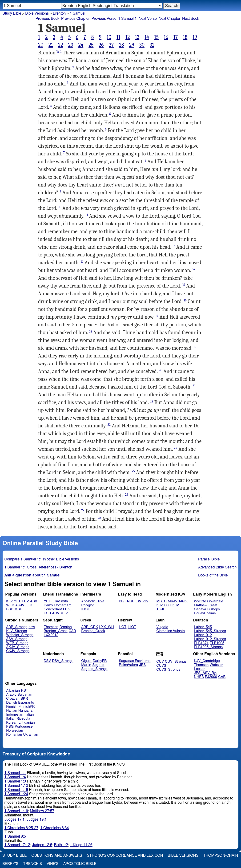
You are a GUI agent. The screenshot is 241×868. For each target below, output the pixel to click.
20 (41, 45)
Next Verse (148, 19)
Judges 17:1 (15, 819)
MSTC (162, 601)
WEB (10, 605)
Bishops (214, 609)
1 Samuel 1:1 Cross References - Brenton (38, 567)
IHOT (86, 609)
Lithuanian (27, 723)
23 (71, 45)
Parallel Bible (209, 559)
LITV (67, 609)
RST (25, 691)
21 (51, 45)
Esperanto (26, 703)
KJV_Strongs (16, 631)
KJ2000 (163, 605)
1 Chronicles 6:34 (54, 828)
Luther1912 (203, 635)
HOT (123, 627)
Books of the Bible (213, 575)
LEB (29, 605)
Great (213, 605)
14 (147, 37)
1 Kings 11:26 (81, 845)
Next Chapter (169, 19)
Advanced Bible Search (217, 567)
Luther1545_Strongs (210, 631)
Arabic (11, 695)
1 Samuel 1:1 (15, 773)
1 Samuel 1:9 (15, 781)
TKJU (161, 609)
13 (137, 37)
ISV (138, 601)
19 (195, 37)
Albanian (13, 691)
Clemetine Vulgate (171, 631)
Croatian (13, 699)
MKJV (173, 601)
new (32, 627)
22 (61, 45)
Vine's (52, 864)
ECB (47, 613)
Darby (48, 605)
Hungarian (26, 711)
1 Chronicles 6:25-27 (22, 828)
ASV (34, 601)
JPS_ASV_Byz (206, 673)
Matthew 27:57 (42, 811)
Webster (216, 665)
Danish (12, 703)
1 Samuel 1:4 (15, 777)
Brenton (66, 627)
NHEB (199, 677)
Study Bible (12, 13)
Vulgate (162, 627)
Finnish (12, 707)
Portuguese (24, 727)
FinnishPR (27, 707)
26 (101, 45)
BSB (10, 609)
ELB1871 (201, 643)
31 (152, 45)
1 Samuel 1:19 (16, 790)
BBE (122, 601)
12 (128, 37)
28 (121, 45)
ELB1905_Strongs (208, 647)
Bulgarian (25, 695)
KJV (9, 601)
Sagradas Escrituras (135, 661)
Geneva (200, 609)
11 (118, 37)
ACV (56, 613)
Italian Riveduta (18, 719)
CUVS (161, 666)
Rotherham (63, 605)
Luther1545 (203, 627)
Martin (86, 665)
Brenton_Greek (56, 631)
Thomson (51, 627)
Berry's (10, 864)
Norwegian (14, 731)
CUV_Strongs (176, 662)
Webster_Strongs (20, 635)
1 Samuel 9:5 (15, 836)
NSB (131, 601)
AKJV (20, 605)
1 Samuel (77, 13)
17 (176, 37)
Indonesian (15, 715)
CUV (160, 662)
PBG (10, 727)
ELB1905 (217, 643)
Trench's (32, 864)
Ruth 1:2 (61, 845)
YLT (17, 601)
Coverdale (215, 601)
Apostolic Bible (80, 864)
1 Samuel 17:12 (17, 845)
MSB (18, 609)
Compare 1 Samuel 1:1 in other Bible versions (42, 559)
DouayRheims (205, 613)
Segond (98, 665)
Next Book (191, 19)
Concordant (53, 609)
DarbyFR (100, 661)
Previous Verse (104, 19)
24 (81, 45)
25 (91, 45)
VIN (145, 601)
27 (111, 45)
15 (156, 37)
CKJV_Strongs (18, 651)
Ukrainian (31, 735)
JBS (142, 665)
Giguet (86, 661)
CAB (72, 631)
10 (109, 37)
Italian (29, 715)
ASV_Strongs (17, 639)
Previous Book (47, 19)
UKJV (175, 605)
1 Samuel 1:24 (16, 794)
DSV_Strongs (63, 661)
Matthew (201, 605)
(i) (57, 52)
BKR (24, 699)
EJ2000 (211, 677)
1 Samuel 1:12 (16, 786)
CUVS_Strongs (169, 670)
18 (185, 37)
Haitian (12, 711)
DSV (47, 661)
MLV (64, 613)
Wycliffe (200, 601)
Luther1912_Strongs (210, 639)
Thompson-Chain (221, 856)
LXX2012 (51, 635)
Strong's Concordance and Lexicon (125, 856)
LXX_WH (107, 627)
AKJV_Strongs (18, 647)
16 (166, 37)
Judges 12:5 (42, 845)
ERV (25, 601)
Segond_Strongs (94, 669)
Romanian (14, 735)
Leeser (199, 669)
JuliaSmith (60, 601)
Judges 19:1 (36, 819)
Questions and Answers (57, 856)
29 (132, 45)
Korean (12, 723)
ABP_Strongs (17, 627)
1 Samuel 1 (127, 19)
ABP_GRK (90, 627)
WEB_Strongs (17, 643)
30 (142, 45)
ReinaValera (128, 665)
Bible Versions (37, 13)
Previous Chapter (75, 19)
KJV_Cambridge (207, 661)
